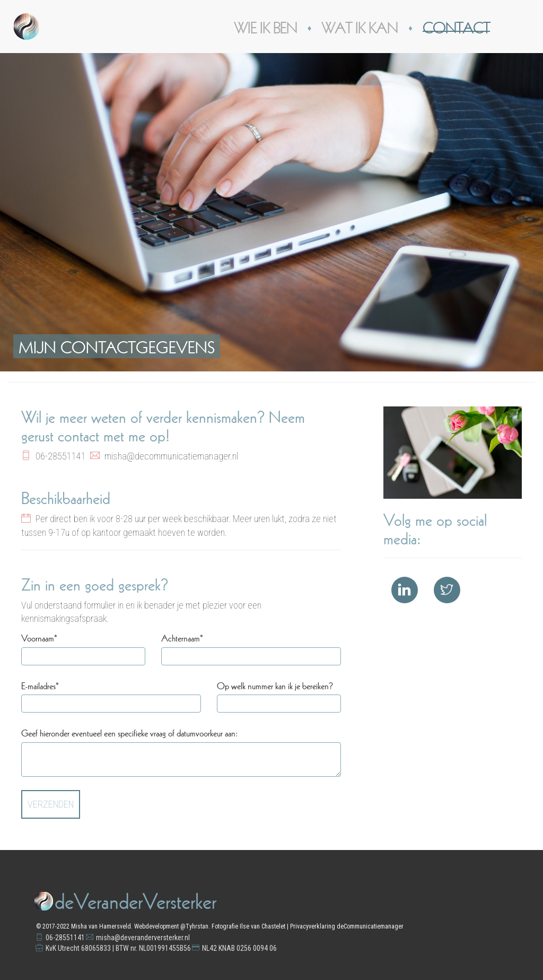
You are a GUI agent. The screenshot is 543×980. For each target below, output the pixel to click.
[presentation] (260, 811)
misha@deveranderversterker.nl (143, 938)
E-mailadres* (40, 685)
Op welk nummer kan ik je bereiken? (275, 685)
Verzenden (51, 804)
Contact (456, 26)
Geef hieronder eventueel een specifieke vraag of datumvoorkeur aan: (129, 732)
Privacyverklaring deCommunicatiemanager (347, 926)
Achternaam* (182, 637)
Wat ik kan (360, 26)
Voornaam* (39, 637)
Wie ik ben (265, 26)
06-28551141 (65, 938)
